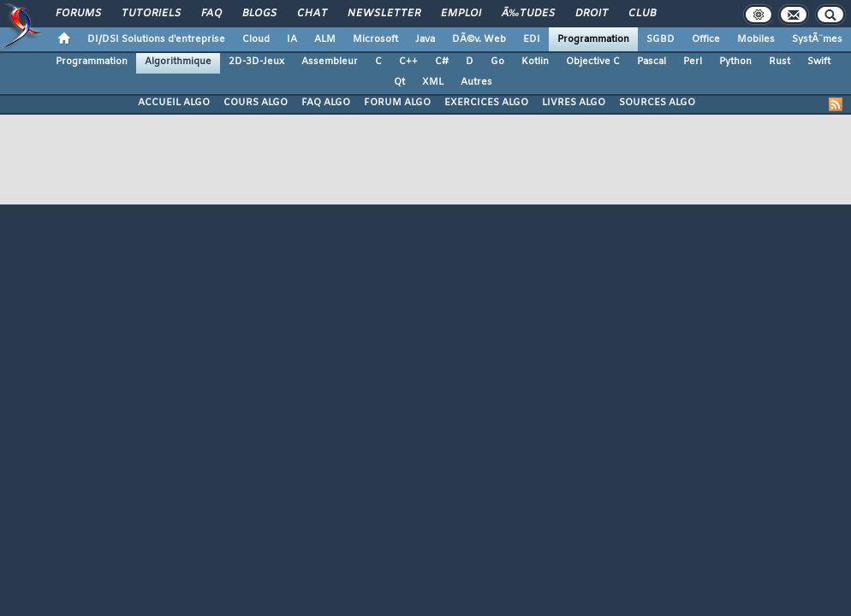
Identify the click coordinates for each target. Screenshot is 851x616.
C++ (408, 62)
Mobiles (756, 39)
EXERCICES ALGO (486, 103)
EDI (532, 39)
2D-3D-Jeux (256, 62)
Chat (312, 14)
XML (433, 82)
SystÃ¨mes (817, 39)
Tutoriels (151, 14)
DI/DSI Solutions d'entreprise (156, 39)
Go (497, 62)
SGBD (661, 39)
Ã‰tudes (528, 14)
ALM (325, 39)
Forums (78, 14)
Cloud (256, 39)
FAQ (211, 14)
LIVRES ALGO (574, 103)
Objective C (593, 62)
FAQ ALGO (326, 103)
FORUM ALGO (397, 103)
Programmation (593, 39)
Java (425, 39)
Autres (476, 82)
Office (706, 39)
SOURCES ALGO (657, 103)
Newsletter (384, 14)
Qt (399, 82)
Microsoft (375, 39)
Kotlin (535, 62)
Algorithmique (178, 62)
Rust (780, 62)
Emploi (461, 14)
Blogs (259, 14)
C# (442, 62)
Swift (819, 62)
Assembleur (330, 62)
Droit (592, 14)
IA (292, 39)
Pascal (652, 62)
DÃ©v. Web (479, 39)
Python (735, 62)
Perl (693, 62)
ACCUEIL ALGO (174, 103)
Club (642, 14)
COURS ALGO (256, 103)
